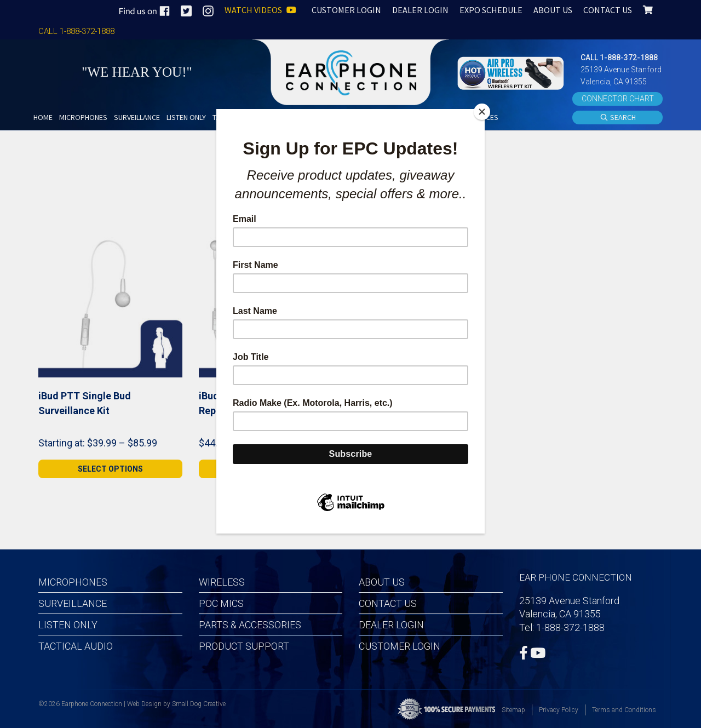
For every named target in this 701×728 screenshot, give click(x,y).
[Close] (482, 112)
